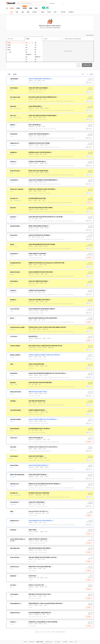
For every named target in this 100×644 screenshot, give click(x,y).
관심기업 (15, 74)
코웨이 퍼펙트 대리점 (15, 548)
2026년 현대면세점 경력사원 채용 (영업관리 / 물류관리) (42, 309)
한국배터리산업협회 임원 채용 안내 (37, 410)
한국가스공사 (13, 116)
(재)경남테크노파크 (14, 521)
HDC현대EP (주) (14, 198)
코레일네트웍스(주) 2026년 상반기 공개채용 (39, 143)
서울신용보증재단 (14, 79)
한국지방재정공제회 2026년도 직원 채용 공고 (39, 429)
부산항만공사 (13, 162)
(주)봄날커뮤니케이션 (15, 613)
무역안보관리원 (13, 134)
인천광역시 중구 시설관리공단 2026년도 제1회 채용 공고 (42, 189)
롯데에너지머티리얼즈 (15, 272)
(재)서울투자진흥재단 (15, 226)
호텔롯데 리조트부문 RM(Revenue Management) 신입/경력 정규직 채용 (46, 263)
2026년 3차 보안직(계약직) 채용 (36, 364)
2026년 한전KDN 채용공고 (35, 106)
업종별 (28, 12)
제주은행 (12, 245)
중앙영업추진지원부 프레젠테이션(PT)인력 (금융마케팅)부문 (43, 447)
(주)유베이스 (13, 622)
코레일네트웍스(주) (14, 143)
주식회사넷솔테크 (14, 594)
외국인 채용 (63, 12)
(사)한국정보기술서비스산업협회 (17, 327)
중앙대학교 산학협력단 (15, 355)
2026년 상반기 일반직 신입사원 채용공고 (38, 88)
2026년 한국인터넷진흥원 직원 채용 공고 (38, 465)
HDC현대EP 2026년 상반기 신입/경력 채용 (39, 493)
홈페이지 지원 (89, 83)
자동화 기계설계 (32, 530)
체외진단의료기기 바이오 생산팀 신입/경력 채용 (40, 567)
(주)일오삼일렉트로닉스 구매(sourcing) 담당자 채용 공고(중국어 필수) (45, 603)
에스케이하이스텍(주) (15, 171)
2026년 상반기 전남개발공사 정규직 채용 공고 (39, 300)
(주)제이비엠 (13, 530)
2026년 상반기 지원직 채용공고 (36, 456)
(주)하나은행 (13, 447)
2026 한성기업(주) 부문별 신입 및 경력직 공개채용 (40, 208)
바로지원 (89, 202)
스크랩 (9, 74)
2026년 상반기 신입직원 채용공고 (36, 502)
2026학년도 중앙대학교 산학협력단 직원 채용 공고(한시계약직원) (44, 355)
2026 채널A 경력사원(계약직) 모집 (37, 401)
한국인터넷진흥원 (14, 465)
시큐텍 (11, 364)
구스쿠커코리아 (13, 337)
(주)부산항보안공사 (14, 502)
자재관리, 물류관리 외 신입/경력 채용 (37, 254)
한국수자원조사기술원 (15, 97)
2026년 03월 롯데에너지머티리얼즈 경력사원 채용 (40, 272)
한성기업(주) (13, 208)
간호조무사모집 (32, 576)
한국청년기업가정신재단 (15, 392)
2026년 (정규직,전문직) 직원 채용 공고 (38, 475)
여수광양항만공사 (14, 180)
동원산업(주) (13, 383)
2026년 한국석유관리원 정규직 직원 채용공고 (39, 235)
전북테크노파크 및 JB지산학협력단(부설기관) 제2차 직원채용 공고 (44, 484)
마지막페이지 (64, 632)
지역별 (11, 12)
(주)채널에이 (13, 401)
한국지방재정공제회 (14, 429)
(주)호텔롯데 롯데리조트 (15, 263)
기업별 (22, 12)
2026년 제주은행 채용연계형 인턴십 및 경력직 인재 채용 (42, 244)
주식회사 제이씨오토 (15, 558)
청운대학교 (12, 125)
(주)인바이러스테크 (14, 567)
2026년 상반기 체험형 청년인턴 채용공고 (38, 281)
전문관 (55, 12)
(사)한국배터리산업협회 (15, 410)
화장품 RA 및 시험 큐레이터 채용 (36, 585)
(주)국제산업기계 (14, 254)
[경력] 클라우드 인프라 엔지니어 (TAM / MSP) (39, 594)
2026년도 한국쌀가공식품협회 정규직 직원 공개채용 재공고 (42, 419)
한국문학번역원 (13, 373)
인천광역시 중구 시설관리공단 (17, 189)
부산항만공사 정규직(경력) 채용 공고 (37, 162)
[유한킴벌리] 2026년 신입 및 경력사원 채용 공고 (40, 152)
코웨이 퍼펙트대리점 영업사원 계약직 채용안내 (39, 548)
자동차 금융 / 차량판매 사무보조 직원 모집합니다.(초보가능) (42, 557)
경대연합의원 (13, 576)
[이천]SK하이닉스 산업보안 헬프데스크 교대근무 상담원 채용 (43, 622)
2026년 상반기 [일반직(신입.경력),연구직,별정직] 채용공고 (42, 116)
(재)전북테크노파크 (14, 484)
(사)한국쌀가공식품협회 (15, 419)
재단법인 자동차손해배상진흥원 (17, 475)
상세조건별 (34, 12)
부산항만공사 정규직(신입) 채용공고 (37, 290)
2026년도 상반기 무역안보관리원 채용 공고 (39, 134)
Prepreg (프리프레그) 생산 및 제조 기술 (38, 511)
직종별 (17, 12)
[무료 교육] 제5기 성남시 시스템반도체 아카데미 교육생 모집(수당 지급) (45, 346)
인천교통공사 (13, 217)
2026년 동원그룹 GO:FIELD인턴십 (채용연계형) (40, 383)
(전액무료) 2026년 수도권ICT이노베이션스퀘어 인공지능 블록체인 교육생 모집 (47, 327)
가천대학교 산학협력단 (15, 346)
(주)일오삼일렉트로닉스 (15, 604)
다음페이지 (61, 632)
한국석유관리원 (13, 235)
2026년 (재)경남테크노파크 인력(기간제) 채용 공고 (40, 521)
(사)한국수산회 (13, 438)
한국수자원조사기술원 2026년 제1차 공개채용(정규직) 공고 (43, 97)
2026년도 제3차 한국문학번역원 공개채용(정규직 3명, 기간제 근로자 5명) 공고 (47, 373)
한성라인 (12, 318)
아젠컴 (11, 511)
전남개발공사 (13, 300)
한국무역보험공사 (14, 88)
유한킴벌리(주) (13, 152)
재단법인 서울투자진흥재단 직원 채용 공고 (38, 226)
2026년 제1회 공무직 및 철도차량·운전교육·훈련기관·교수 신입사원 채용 (45, 217)
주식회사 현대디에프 (15, 309)
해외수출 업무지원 (33, 337)
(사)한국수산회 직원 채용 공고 (35, 438)
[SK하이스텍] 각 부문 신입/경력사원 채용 (38, 171)
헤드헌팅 (49, 12)
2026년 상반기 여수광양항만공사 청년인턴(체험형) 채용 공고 (43, 180)
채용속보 (43, 12)
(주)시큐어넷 (13, 585)
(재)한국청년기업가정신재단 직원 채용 (37, 392)
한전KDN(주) (13, 106)
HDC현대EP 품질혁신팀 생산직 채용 (37, 198)
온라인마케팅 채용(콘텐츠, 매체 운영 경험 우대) (40, 613)
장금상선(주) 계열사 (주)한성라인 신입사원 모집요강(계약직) (43, 318)
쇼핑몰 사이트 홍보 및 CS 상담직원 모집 (38, 539)
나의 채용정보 (71, 12)
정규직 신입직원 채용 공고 (35, 125)
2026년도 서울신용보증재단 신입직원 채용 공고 (40, 79)
